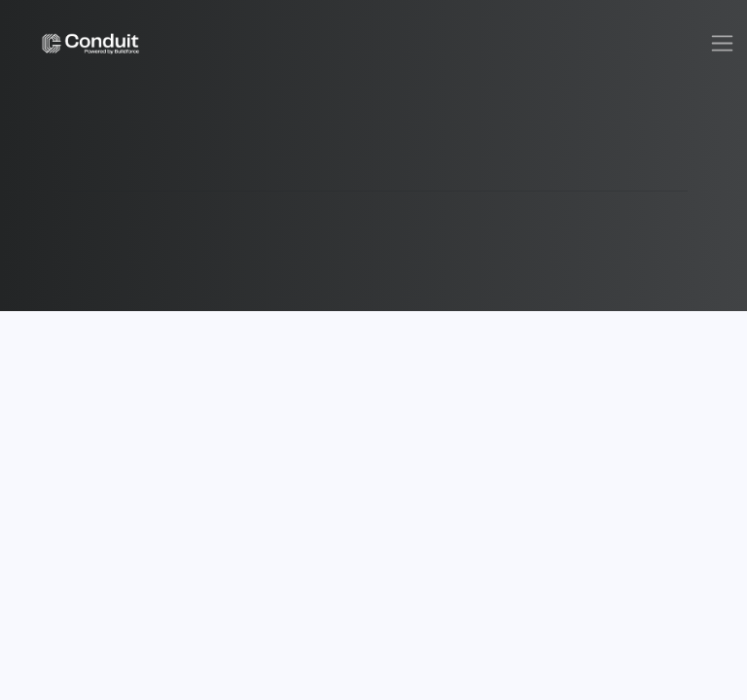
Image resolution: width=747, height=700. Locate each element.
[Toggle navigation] (723, 43)
